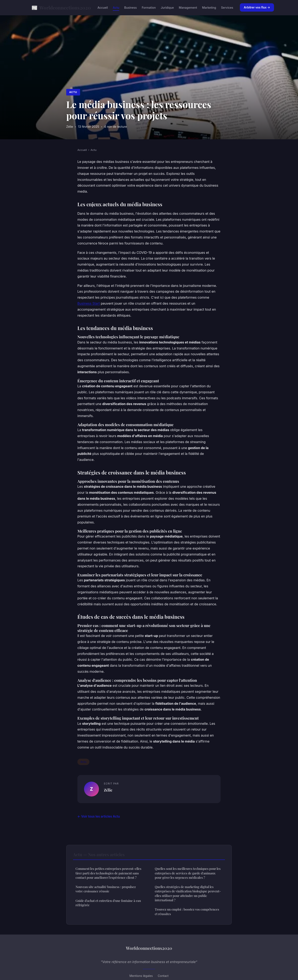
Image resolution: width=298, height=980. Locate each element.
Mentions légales (141, 976)
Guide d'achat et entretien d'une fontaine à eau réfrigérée (108, 903)
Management (188, 8)
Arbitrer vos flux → (257, 7)
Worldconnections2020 (61, 8)
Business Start (89, 303)
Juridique (167, 8)
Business (130, 8)
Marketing (209, 8)
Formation (149, 8)
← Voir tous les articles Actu (99, 816)
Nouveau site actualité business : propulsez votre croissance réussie (106, 889)
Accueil (103, 8)
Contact (163, 976)
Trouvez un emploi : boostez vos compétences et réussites (187, 911)
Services (227, 8)
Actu (116, 8)
